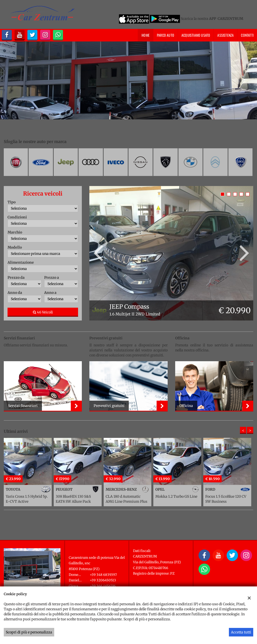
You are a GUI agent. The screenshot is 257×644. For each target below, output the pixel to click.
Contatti (247, 35)
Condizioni (17, 217)
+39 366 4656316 (103, 586)
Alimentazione (21, 262)
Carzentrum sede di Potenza (97, 551)
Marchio (15, 232)
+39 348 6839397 (103, 575)
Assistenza (226, 35)
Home (146, 35)
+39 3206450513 (103, 580)
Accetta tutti (241, 632)
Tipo (12, 202)
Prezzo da (16, 278)
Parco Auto (166, 35)
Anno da (15, 293)
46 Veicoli (43, 312)
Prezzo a (52, 278)
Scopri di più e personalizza (29, 632)
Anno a (50, 293)
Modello (15, 247)
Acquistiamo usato (196, 35)
